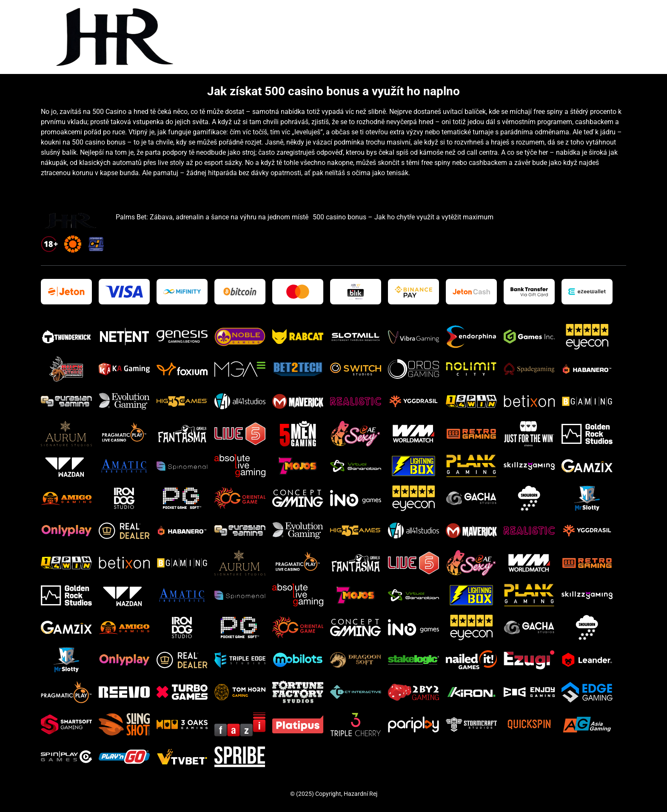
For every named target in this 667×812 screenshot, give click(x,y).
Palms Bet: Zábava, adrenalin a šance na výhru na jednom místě (212, 217)
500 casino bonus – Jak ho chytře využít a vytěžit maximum (403, 217)
